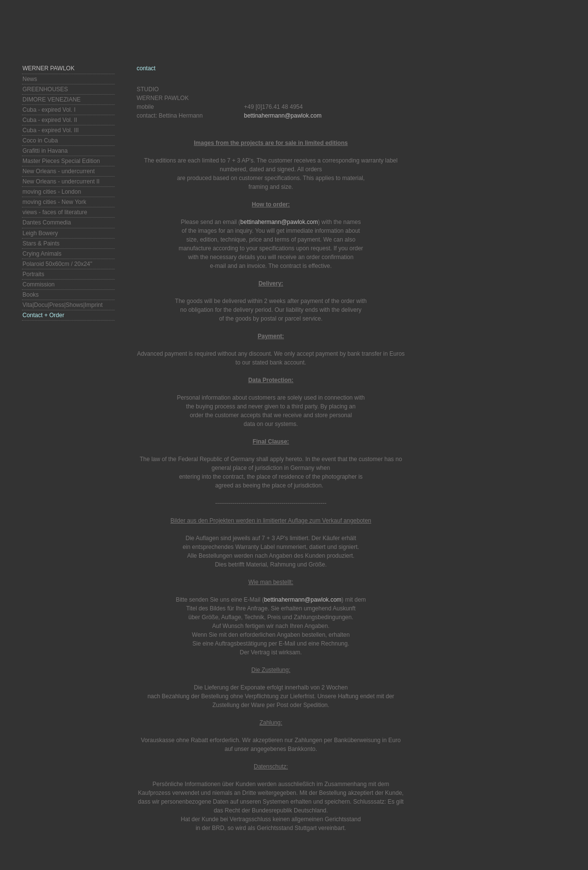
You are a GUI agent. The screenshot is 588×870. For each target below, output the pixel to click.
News (30, 79)
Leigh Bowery (40, 233)
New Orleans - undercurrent (59, 171)
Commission (39, 284)
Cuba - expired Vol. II (50, 120)
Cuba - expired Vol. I (49, 110)
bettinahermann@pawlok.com (283, 116)
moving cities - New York (54, 202)
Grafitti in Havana (45, 151)
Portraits (33, 274)
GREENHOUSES (45, 89)
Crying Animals (42, 254)
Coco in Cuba (40, 141)
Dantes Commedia (47, 223)
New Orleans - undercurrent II (61, 182)
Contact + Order (43, 315)
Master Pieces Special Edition (61, 161)
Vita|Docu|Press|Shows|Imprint (62, 305)
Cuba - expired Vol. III (51, 130)
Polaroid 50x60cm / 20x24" (57, 264)
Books (30, 295)
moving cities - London (52, 192)
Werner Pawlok (49, 68)
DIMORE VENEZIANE (51, 100)
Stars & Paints (41, 243)
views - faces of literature (55, 212)
